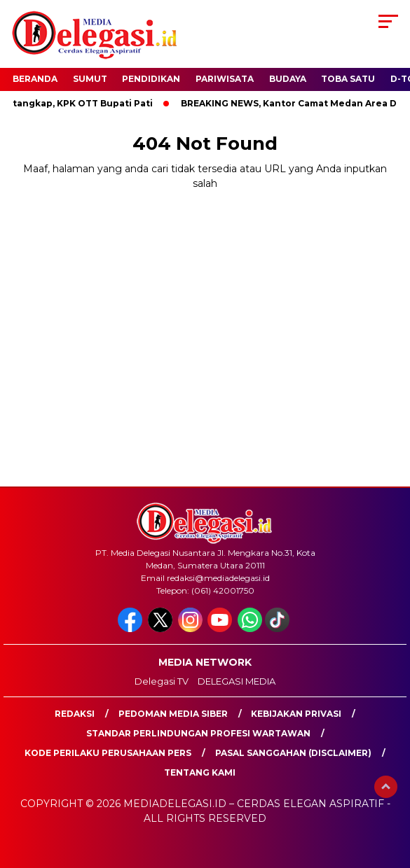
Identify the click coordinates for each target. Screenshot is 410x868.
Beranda (35, 79)
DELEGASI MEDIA (237, 681)
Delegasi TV (162, 681)
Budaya (288, 79)
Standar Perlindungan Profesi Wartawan (198, 733)
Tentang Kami (200, 772)
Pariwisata (225, 79)
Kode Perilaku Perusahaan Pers (108, 753)
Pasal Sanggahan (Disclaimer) (293, 753)
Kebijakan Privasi (296, 714)
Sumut (90, 79)
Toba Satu (348, 79)
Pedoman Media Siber (173, 714)
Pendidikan (151, 79)
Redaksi (75, 714)
